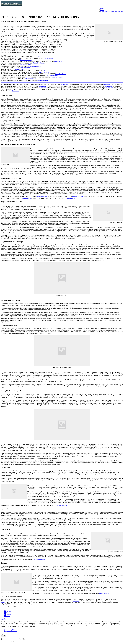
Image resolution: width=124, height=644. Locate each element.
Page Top (3, 619)
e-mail (7, 616)
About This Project (9, 629)
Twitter (7, 613)
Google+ (7, 614)
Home (102, 8)
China (102, 10)
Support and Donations (11, 631)
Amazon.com (64, 85)
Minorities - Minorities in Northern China (112, 11)
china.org (3, 602)
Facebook (8, 611)
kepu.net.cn (76, 601)
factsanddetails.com (38, 57)
